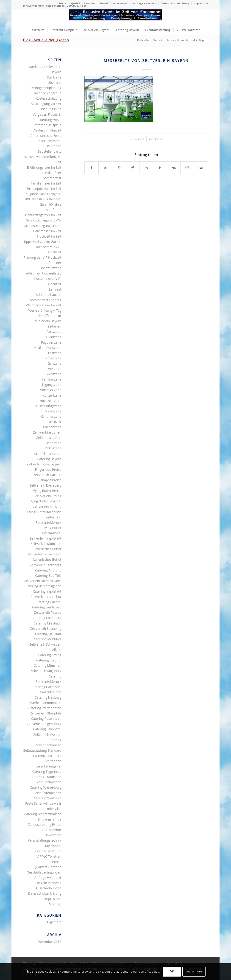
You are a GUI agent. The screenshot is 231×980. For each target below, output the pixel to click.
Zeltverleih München (46, 544)
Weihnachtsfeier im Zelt (44, 305)
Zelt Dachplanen (49, 782)
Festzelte (55, 353)
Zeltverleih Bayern (48, 321)
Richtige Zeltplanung (46, 88)
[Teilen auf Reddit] (187, 168)
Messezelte (53, 411)
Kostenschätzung (49, 98)
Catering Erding (50, 655)
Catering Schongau (47, 729)
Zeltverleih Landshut (46, 597)
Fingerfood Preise (48, 469)
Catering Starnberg (47, 756)
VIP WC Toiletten (49, 856)
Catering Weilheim (48, 798)
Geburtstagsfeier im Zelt (43, 215)
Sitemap (55, 904)
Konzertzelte (52, 395)
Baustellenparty (50, 151)
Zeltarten (54, 326)
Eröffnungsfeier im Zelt (44, 167)
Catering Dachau (49, 602)
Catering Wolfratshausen (43, 814)
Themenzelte (52, 358)
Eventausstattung (48, 851)
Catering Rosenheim (46, 718)
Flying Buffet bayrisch (45, 501)
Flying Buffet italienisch (44, 512)
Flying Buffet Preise (47, 491)
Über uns (54, 83)
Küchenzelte (52, 427)
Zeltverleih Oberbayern (44, 464)
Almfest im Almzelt (47, 130)
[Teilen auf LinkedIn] (146, 168)
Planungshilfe (51, 109)
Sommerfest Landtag (46, 300)
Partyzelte (54, 332)
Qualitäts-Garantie (83, 3)
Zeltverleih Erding (48, 496)
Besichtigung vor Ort (46, 104)
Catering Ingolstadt (47, 591)
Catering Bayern (49, 459)
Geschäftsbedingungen (114, 3)
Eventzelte (54, 337)
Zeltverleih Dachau (47, 475)
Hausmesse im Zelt (47, 231)
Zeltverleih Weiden (47, 735)
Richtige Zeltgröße (48, 93)
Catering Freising (49, 660)
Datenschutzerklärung (175, 3)
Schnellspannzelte (48, 454)
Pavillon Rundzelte (47, 348)
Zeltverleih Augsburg (46, 671)
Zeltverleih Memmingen (43, 703)
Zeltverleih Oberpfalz (46, 713)
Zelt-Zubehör (51, 830)
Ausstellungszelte (48, 406)
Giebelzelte (53, 443)
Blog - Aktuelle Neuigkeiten (46, 40)
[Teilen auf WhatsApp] (119, 168)
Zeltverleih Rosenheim (45, 554)
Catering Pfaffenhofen (45, 708)
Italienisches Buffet (47, 559)
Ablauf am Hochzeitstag (44, 273)
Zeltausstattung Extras (45, 825)
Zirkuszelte (53, 448)
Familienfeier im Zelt (46, 183)
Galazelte (54, 363)
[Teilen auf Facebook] (92, 168)
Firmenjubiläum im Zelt (44, 189)
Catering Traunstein (46, 777)
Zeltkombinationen (47, 432)
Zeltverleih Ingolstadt (46, 538)
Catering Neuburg (48, 697)
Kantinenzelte (51, 416)
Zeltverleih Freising (47, 507)
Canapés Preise (50, 480)
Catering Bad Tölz (48, 575)
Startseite (54, 77)
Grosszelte (53, 374)
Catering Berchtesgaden (43, 586)
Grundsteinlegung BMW (43, 220)
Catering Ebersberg (47, 618)
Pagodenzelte (51, 342)
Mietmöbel (53, 846)
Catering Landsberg (47, 607)
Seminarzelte (51, 379)
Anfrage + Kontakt (145, 3)
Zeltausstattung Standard (42, 750)
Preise (62, 3)
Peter (159, 139)
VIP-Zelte (55, 369)
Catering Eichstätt (48, 634)
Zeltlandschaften (49, 438)
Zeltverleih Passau (48, 612)
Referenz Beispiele (47, 125)
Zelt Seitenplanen (48, 793)
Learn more (194, 971)
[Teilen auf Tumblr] (160, 168)
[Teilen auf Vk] (174, 168)
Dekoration (53, 835)
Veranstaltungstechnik (45, 840)
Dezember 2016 (49, 942)
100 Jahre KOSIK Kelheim (43, 199)
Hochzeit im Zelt (49, 236)
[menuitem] (63, 3)
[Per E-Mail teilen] (201, 168)
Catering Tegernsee (47, 771)
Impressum (201, 3)
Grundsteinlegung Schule (42, 226)
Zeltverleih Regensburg (44, 724)
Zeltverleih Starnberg (46, 565)
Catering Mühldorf (48, 639)
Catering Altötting (48, 570)
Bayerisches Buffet (47, 549)
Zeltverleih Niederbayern (43, 581)
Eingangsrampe (50, 819)
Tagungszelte (51, 385)
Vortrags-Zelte (51, 390)
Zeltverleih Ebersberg (45, 485)
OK (172, 971)
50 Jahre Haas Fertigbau (43, 194)
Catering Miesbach (47, 623)
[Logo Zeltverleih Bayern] (115, 17)
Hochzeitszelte (50, 401)
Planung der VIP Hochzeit (42, 257)
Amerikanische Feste (46, 136)
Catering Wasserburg (46, 787)
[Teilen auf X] (105, 168)
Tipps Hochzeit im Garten (42, 242)
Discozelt (55, 422)
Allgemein (54, 922)
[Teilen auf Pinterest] (133, 168)
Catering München (47, 665)
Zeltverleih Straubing (46, 629)
